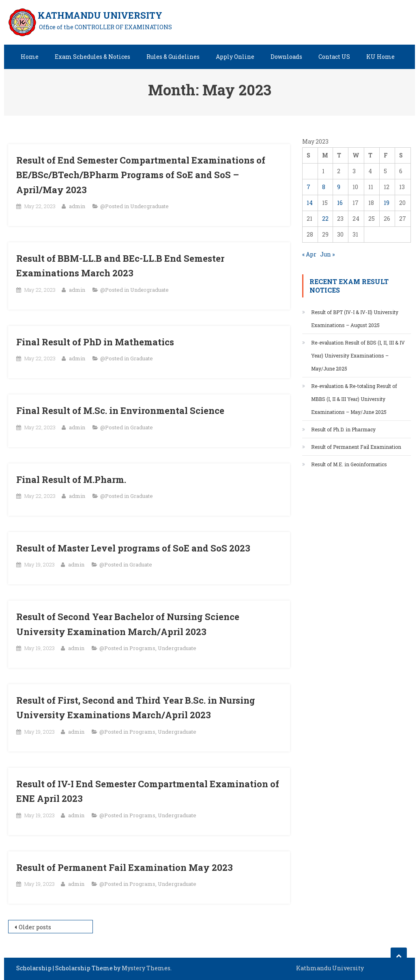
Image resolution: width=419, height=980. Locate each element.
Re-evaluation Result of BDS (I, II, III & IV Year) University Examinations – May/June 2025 (358, 355)
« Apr (309, 254)
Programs (142, 648)
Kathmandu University (330, 968)
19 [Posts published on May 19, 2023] (387, 203)
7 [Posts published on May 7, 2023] (308, 187)
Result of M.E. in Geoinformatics (350, 464)
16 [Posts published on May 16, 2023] (340, 203)
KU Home (380, 57)
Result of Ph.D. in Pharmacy (343, 429)
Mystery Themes (146, 968)
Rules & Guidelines (173, 57)
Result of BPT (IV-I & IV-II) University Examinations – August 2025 (355, 319)
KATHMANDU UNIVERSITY (100, 15)
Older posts (35, 927)
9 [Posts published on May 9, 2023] (339, 187)
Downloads (286, 57)
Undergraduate (149, 206)
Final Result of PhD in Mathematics (95, 342)
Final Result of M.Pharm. (71, 479)
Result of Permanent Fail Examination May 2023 (125, 867)
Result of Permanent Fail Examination (356, 447)
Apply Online (235, 57)
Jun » (327, 254)
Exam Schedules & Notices (92, 57)
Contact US (334, 57)
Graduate (142, 358)
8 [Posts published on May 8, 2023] (324, 187)
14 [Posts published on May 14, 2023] (310, 203)
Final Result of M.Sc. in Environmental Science (120, 410)
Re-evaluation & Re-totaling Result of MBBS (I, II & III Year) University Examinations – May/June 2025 (354, 399)
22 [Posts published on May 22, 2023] (325, 219)
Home (30, 57)
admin (77, 206)
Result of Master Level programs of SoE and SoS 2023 (133, 548)
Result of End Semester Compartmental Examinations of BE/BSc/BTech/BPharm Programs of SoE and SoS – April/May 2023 (141, 175)
